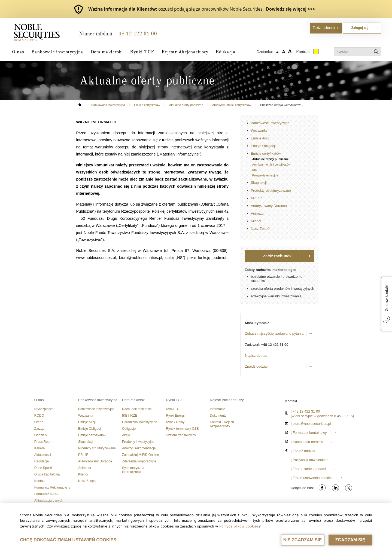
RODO (39, 416)
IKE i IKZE (130, 416)
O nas (18, 52)
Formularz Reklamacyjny (52, 487)
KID (255, 170)
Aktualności (43, 455)
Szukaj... (334, 48)
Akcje (126, 435)
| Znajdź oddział (303, 451)
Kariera (40, 448)
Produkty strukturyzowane (271, 190)
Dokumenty (218, 416)
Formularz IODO (46, 494)
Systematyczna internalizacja (133, 470)
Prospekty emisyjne (265, 175)
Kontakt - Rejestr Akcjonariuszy (222, 424)
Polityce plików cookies (239, 526)
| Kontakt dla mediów (307, 442)
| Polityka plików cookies (309, 460)
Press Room (43, 442)
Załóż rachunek (324, 28)
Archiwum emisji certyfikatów (271, 164)
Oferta (39, 422)
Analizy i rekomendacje (139, 448)
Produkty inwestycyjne (138, 442)
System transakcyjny (181, 435)
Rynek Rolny (175, 422)
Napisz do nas (256, 356)
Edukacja (225, 52)
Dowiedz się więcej (286, 9)
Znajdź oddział (256, 366)
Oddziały (41, 435)
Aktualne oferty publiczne (271, 159)
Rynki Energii (176, 416)
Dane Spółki (43, 468)
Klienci (256, 221)
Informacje (217, 409)
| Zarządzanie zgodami (308, 469)
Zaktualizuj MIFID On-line (140, 455)
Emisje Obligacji (263, 146)
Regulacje (42, 461)
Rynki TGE (142, 52)
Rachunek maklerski (137, 409)
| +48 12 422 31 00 (305, 411)
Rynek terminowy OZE (182, 429)
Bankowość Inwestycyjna (270, 123)
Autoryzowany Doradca (269, 206)
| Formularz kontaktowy (309, 433)
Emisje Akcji (260, 138)
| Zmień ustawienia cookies (312, 478)
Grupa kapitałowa (47, 474)
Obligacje (129, 429)
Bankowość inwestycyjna (57, 52)
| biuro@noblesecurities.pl (311, 424)
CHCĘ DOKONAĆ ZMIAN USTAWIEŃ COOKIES (68, 540)
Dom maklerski (107, 52)
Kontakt (40, 481)
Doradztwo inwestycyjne (140, 422)
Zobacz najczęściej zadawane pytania (274, 333)
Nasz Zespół (261, 229)
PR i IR (256, 198)
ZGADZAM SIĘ (350, 540)
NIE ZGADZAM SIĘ (303, 540)
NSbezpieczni (44, 409)
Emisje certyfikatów (266, 153)
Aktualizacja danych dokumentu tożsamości (51, 503)
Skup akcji (259, 183)
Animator (258, 213)
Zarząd (39, 429)
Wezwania (259, 131)
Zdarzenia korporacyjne (139, 461)
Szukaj (376, 52)
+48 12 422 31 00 (135, 34)
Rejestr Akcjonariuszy (185, 52)
